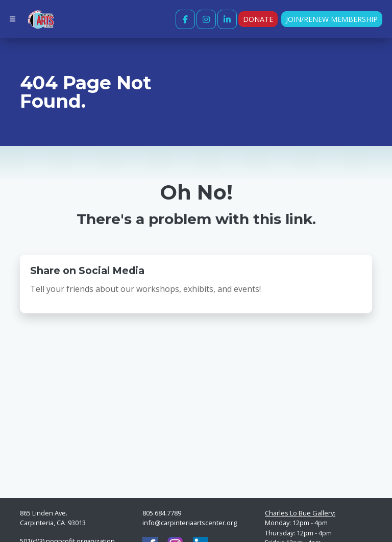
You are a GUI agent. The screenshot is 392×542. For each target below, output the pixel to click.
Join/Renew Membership (332, 19)
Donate (258, 19)
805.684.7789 (162, 513)
